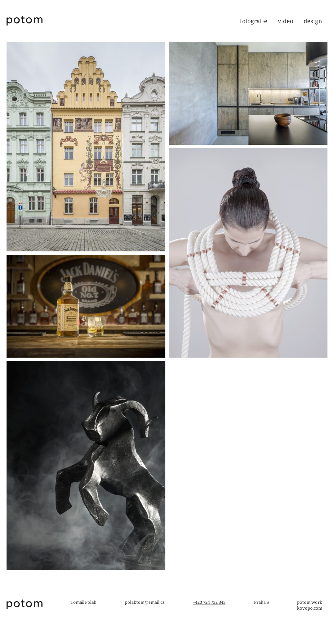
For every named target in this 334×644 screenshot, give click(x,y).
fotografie (254, 21)
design (313, 21)
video (285, 21)
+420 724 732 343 (209, 602)
